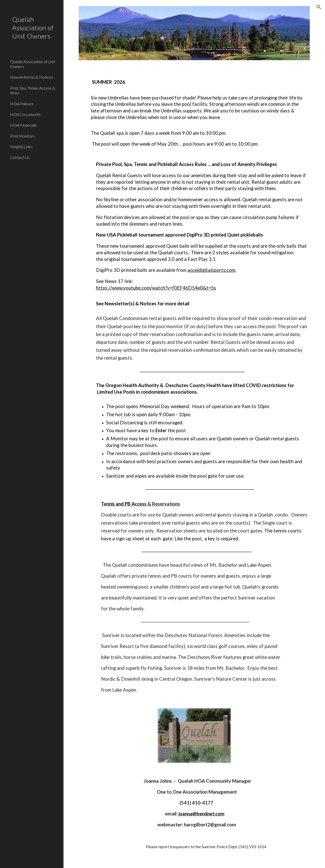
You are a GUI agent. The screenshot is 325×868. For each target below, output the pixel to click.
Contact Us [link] (20, 157)
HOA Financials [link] (23, 125)
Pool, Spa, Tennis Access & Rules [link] (33, 90)
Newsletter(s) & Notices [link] (32, 77)
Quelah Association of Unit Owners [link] (33, 64)
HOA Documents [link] (25, 114)
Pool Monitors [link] (22, 136)
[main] (194, 384)
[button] (319, 7)
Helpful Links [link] (21, 147)
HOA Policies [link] (22, 104)
